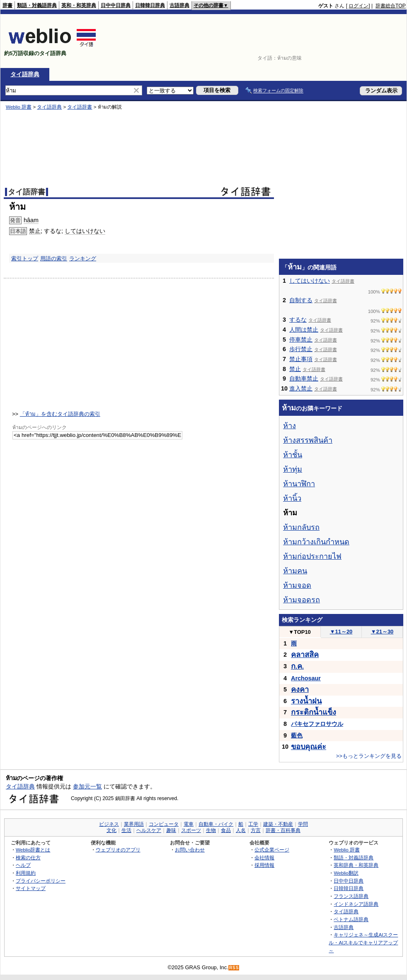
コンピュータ (164, 824)
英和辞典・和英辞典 (356, 865)
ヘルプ (23, 865)
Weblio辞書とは (33, 850)
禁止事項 (301, 359)
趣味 (171, 830)
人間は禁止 (304, 330)
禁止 (295, 369)
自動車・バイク (216, 824)
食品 (226, 830)
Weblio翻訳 (346, 873)
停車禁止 (301, 340)
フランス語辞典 (351, 896)
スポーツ (191, 830)
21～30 (382, 632)
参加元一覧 (87, 786)
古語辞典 (179, 5)
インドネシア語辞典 (356, 904)
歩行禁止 (301, 349)
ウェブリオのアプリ (118, 850)
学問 (303, 824)
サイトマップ (31, 888)
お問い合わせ (190, 850)
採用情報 (264, 865)
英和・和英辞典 (79, 5)
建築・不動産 (278, 824)
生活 (126, 830)
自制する (301, 300)
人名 (241, 830)
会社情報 (264, 857)
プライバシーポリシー (41, 881)
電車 (189, 824)
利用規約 (26, 873)
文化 (111, 830)
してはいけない (310, 281)
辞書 (7, 5)
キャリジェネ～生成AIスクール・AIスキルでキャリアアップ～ (363, 942)
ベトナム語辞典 (351, 919)
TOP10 (300, 632)
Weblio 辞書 (347, 850)
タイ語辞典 (25, 74)
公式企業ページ (272, 850)
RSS (234, 968)
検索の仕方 (28, 857)
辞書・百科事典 (283, 830)
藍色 (297, 735)
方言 (256, 830)
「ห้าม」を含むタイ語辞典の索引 (60, 414)
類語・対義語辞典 (37, 5)
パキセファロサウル (317, 724)
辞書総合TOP (391, 6)
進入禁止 (301, 388)
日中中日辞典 (116, 5)
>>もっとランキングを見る (369, 756)
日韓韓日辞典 (150, 5)
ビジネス (109, 824)
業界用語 (134, 824)
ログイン (359, 6)
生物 (211, 830)
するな (298, 320)
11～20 (341, 632)
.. (297, 667)
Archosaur (306, 678)
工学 (253, 824)
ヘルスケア (149, 830)
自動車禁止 (304, 378)
